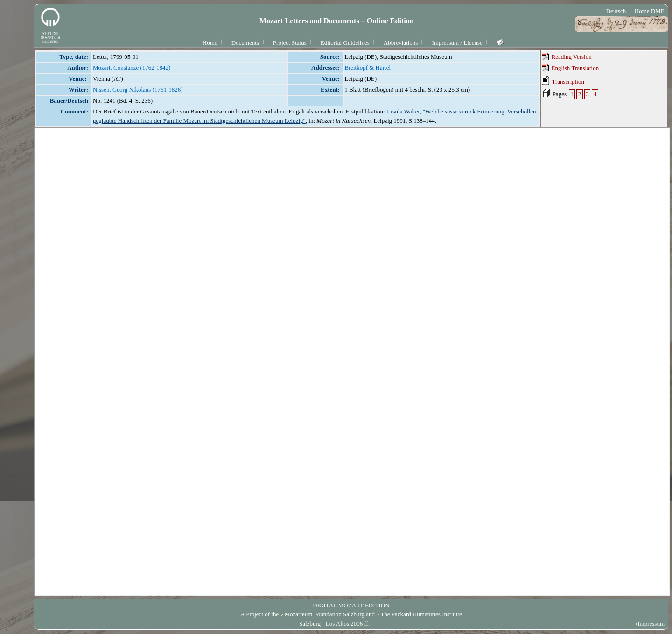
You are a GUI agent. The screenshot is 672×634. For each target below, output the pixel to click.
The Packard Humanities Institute (421, 614)
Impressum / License (457, 43)
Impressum (651, 623)
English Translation (570, 68)
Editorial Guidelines (345, 43)
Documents (245, 43)
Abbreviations (401, 43)
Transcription (563, 80)
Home (210, 43)
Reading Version (567, 56)
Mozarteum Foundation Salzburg (324, 614)
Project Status (290, 43)
